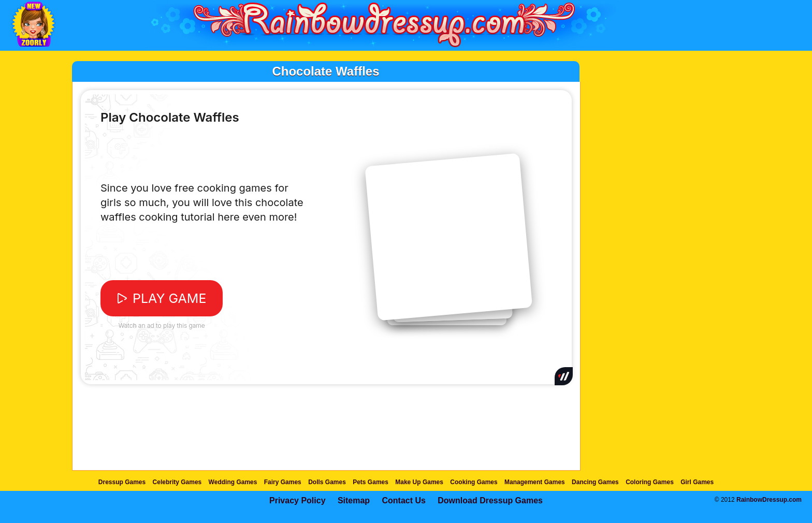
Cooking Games (474, 482)
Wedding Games (233, 482)
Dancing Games (595, 482)
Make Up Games (419, 482)
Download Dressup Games (490, 500)
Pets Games (371, 482)
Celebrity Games (177, 482)
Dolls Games (327, 482)
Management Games (535, 482)
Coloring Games (650, 482)
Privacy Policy (298, 500)
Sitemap (354, 500)
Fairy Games (283, 482)
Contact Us (403, 500)
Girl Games (697, 482)
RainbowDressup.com (769, 500)
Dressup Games (122, 482)
